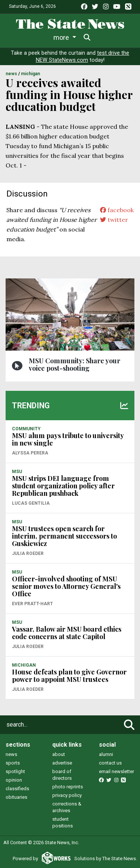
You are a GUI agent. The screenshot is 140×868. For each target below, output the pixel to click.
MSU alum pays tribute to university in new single (68, 439)
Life (45, 37)
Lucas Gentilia (31, 503)
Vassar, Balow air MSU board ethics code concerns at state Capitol (67, 633)
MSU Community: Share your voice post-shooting (74, 364)
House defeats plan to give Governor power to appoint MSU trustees (69, 676)
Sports (73, 37)
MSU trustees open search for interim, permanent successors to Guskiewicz (64, 536)
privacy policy (67, 795)
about (59, 754)
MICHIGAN (30, 74)
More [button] (104, 37)
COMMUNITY (26, 429)
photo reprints (68, 787)
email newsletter (116, 771)
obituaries (16, 797)
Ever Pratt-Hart (32, 604)
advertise (62, 763)
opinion (14, 780)
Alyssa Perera (30, 453)
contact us (110, 763)
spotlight (15, 771)
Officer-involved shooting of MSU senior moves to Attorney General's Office (66, 586)
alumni (106, 754)
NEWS (11, 74)
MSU (17, 472)
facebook (117, 210)
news (11, 754)
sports (13, 763)
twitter (114, 220)
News (20, 37)
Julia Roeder (28, 553)
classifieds (17, 789)
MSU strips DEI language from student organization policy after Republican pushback (63, 486)
